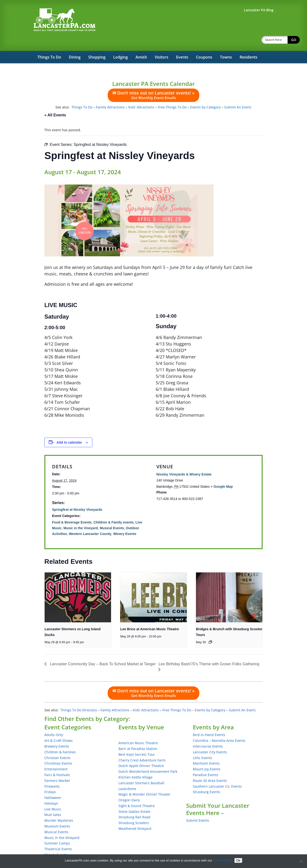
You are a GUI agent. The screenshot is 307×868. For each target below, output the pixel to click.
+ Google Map (222, 474)
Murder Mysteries (59, 808)
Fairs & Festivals (57, 762)
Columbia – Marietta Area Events (219, 728)
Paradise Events (206, 762)
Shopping (97, 45)
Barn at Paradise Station (138, 736)
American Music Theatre (138, 730)
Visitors (162, 45)
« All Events (55, 103)
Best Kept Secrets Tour (137, 742)
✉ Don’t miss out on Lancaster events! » (153, 83)
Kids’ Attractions (141, 95)
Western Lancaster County (90, 521)
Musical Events (112, 516)
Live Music (53, 797)
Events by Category (205, 95)
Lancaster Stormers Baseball (141, 770)
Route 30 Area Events (210, 768)
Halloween (53, 785)
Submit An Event (238, 95)
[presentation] (78, 585)
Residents (248, 45)
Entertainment (56, 757)
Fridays (50, 779)
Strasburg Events (207, 779)
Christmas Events (58, 751)
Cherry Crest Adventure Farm (142, 748)
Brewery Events (57, 734)
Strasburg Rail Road (134, 805)
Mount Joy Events (207, 757)
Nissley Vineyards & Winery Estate (184, 462)
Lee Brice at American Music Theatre (150, 617)
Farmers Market (57, 768)
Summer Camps (57, 831)
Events (182, 45)
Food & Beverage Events (72, 510)
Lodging (121, 45)
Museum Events (57, 814)
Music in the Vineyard (81, 516)
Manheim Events (206, 751)
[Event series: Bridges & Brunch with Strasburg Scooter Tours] (210, 630)
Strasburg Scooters (134, 810)
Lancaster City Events (210, 740)
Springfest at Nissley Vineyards (77, 497)
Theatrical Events (58, 836)
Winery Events (125, 521)
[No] (301, 861)
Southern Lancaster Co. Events (217, 774)
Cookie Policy (222, 860)
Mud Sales (53, 802)
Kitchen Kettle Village (136, 765)
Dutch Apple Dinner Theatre (141, 753)
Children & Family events (114, 510)
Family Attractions (110, 95)
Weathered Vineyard (135, 816)
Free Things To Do (172, 95)
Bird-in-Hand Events (209, 722)
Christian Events (57, 745)
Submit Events (198, 808)
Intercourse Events (208, 734)
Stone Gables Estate (134, 799)
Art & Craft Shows (59, 728)
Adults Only (54, 722)
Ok (238, 860)
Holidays (51, 791)
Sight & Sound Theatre (137, 793)
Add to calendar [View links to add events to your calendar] (69, 430)
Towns (226, 45)
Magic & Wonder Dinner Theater (145, 782)
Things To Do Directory (79, 698)
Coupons (204, 45)
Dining (75, 45)
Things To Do (49, 45)
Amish (141, 45)
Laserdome (127, 776)
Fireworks (52, 774)
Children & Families (60, 740)
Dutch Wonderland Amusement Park (148, 759)
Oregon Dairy (129, 788)
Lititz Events (202, 745)
